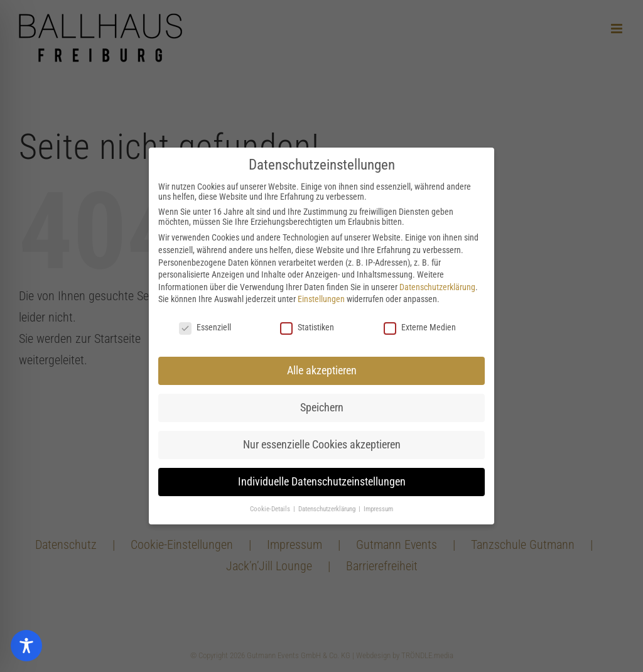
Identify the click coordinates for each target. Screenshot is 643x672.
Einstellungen (321, 299)
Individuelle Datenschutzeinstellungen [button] (322, 482)
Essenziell (205, 327)
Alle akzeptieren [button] (322, 371)
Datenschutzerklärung (437, 287)
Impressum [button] (378, 509)
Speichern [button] (322, 408)
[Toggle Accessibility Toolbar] (26, 646)
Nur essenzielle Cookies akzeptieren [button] (322, 445)
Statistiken (307, 327)
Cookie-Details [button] (271, 509)
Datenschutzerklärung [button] (328, 509)
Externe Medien (420, 327)
